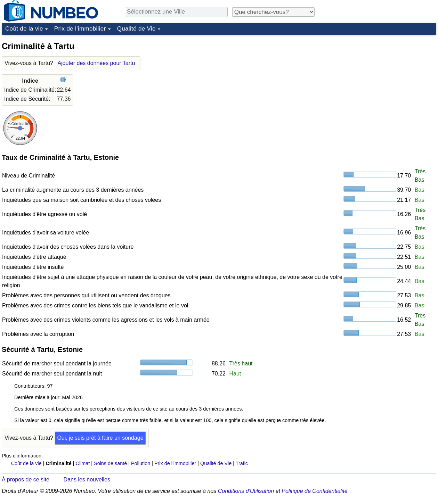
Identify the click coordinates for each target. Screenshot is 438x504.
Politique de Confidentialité (314, 491)
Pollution (141, 463)
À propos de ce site (26, 480)
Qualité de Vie (136, 29)
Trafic (242, 463)
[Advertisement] (384, 81)
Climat (83, 463)
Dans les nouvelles (87, 480)
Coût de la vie (24, 29)
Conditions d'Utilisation (246, 491)
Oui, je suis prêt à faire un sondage (100, 438)
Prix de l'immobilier (80, 29)
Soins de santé (110, 463)
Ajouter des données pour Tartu (96, 63)
